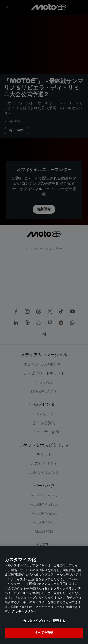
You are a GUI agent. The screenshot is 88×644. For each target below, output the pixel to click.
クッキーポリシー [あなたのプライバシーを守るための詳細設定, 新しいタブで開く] (24, 612)
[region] (44, 595)
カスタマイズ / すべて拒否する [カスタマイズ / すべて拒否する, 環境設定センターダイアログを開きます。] (44, 621)
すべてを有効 (44, 633)
